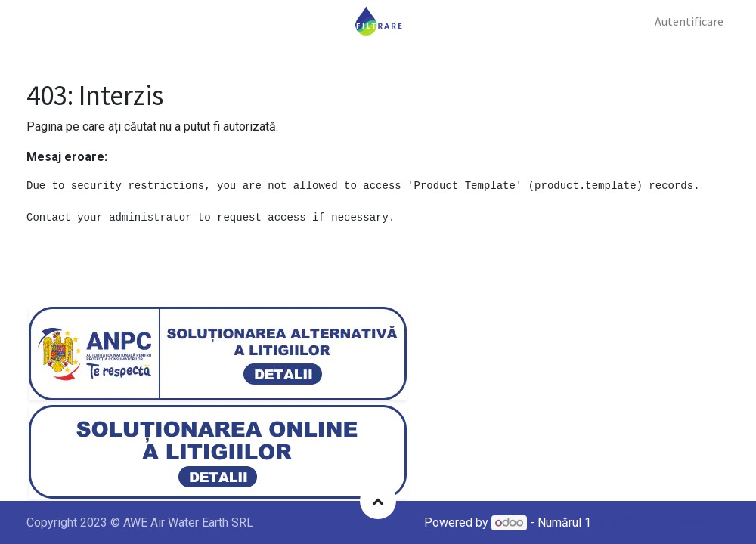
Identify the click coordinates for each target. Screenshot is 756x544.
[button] (378, 501)
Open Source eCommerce (662, 522)
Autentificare (689, 21)
